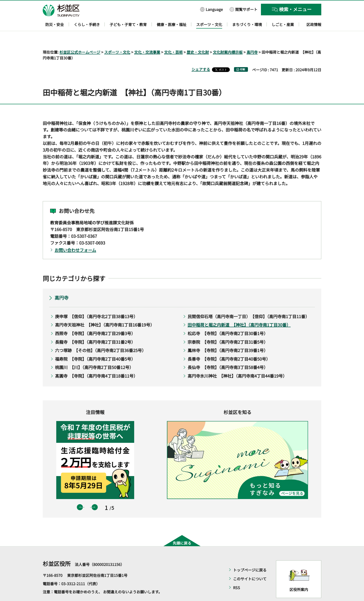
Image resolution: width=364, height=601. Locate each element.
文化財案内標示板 (228, 39)
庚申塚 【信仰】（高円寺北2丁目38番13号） (96, 303)
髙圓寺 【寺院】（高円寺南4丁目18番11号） (96, 362)
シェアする (201, 56)
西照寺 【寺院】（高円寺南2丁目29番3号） (95, 320)
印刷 (243, 56)
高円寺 (252, 39)
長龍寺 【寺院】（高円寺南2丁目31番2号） (95, 328)
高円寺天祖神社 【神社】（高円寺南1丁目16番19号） (105, 311)
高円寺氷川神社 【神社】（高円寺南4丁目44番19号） (237, 362)
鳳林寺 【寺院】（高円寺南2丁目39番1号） (228, 337)
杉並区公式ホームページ (80, 39)
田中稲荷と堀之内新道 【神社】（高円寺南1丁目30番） (239, 311)
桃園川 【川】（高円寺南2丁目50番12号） (94, 354)
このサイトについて (250, 565)
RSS (237, 574)
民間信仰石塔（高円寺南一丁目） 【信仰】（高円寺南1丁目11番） (248, 303)
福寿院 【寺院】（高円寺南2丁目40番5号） (95, 345)
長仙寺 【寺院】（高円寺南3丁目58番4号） (228, 354)
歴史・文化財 (198, 39)
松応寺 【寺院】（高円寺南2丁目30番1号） (228, 320)
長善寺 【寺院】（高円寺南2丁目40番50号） (229, 345)
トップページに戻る (250, 557)
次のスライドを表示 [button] (95, 494)
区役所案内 (299, 576)
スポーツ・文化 (117, 39)
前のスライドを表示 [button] (80, 494)
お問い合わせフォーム (75, 237)
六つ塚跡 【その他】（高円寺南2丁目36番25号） (101, 337)
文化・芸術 (173, 39)
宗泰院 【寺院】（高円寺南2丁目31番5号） (228, 328)
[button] (211, 9)
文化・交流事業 (147, 39)
